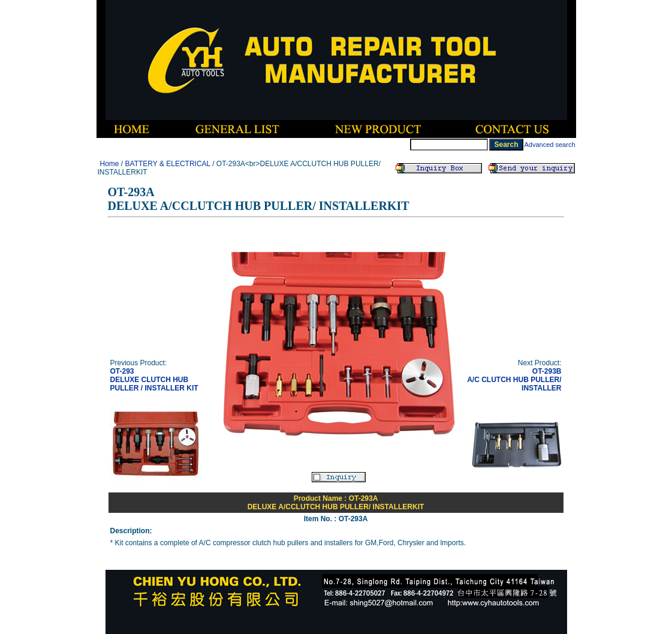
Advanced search (550, 145)
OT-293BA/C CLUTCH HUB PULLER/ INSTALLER (514, 380)
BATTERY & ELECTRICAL (168, 164)
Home (110, 164)
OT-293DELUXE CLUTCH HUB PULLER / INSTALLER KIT (154, 380)
